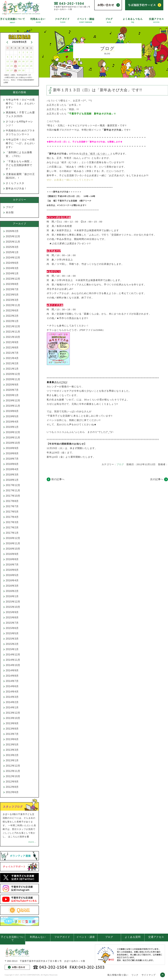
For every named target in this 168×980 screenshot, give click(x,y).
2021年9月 (12, 342)
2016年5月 (12, 575)
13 (12, 61)
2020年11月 (13, 379)
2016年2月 (12, 591)
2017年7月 (12, 506)
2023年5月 (12, 295)
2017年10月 (13, 496)
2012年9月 (12, 782)
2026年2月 (12, 231)
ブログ (120, 464)
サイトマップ (149, 975)
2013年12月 (13, 713)
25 (31, 66)
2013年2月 (12, 755)
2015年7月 (12, 623)
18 (31, 61)
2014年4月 (12, 692)
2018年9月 (12, 448)
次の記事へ (157, 479)
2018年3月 (12, 475)
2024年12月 (13, 258)
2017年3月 (12, 522)
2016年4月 (12, 580)
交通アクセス (156, 937)
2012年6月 (12, 792)
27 (12, 71)
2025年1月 (12, 252)
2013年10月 (13, 718)
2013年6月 (12, 739)
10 (27, 57)
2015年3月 (12, 639)
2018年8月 (12, 453)
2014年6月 (12, 686)
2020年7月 (12, 390)
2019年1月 (12, 427)
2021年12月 (13, 326)
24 (27, 66)
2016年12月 (13, 538)
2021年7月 (12, 353)
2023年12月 (13, 279)
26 (8, 71)
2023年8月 (12, 284)
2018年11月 (13, 438)
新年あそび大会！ (16, 188)
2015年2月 (12, 644)
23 (23, 66)
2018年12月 (13, 432)
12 (8, 61)
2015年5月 (12, 633)
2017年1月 (12, 533)
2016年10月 (13, 549)
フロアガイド (62, 937)
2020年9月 (12, 385)
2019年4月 (12, 422)
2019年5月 (12, 416)
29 (19, 71)
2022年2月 (12, 316)
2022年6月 (12, 311)
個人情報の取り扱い (118, 975)
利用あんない (38, 937)
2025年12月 (13, 236)
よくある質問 (133, 937)
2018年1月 (12, 480)
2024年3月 (12, 268)
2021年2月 (12, 363)
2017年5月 (12, 512)
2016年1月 (12, 596)
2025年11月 (13, 242)
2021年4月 (12, 358)
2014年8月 (12, 676)
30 (23, 71)
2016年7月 (12, 565)
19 (8, 66)
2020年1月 (12, 395)
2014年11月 (13, 660)
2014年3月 (12, 697)
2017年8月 (12, 501)
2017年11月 (13, 490)
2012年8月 (12, 787)
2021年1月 (12, 369)
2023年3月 (12, 300)
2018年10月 (13, 443)
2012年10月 (13, 776)
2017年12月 (13, 485)
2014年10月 (13, 665)
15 (19, 61)
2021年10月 (13, 337)
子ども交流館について (13, 939)
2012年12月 (13, 766)
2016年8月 (12, 559)
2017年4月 (12, 517)
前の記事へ (58, 479)
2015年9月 (12, 612)
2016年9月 (12, 554)
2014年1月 (12, 707)
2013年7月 (12, 734)
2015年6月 (12, 628)
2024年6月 (12, 263)
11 (31, 57)
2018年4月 (12, 469)
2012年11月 (13, 771)
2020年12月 (13, 374)
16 (23, 61)
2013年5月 (12, 745)
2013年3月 (12, 750)
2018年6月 (12, 464)
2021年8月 (12, 348)
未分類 (10, 212)
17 (27, 61)
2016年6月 (12, 570)
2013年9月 (12, 723)
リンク (135, 975)
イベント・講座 (86, 937)
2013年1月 (12, 760)
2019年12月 (13, 400)
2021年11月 (13, 332)
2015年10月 (13, 607)
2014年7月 (12, 681)
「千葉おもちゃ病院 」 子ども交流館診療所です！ (21, 165)
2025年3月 (12, 247)
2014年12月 (13, 655)
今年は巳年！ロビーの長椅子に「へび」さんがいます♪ (20, 143)
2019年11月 (13, 406)
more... (32, 842)
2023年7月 (12, 289)
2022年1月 (12, 321)
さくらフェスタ (15, 183)
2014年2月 (12, 702)
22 (19, 66)
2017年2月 (12, 528)
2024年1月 (12, 273)
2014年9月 (12, 670)
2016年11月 (13, 543)
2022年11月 (13, 305)
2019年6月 (12, 411)
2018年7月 (12, 459)
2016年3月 (12, 586)
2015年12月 (13, 602)
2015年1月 (12, 649)
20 (12, 66)
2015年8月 (12, 618)
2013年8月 (12, 729)
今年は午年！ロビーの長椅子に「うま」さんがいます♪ (20, 103)
